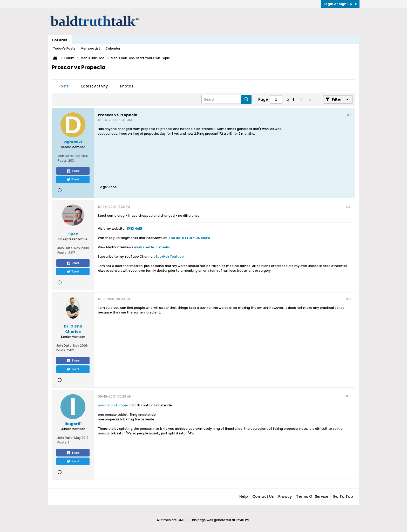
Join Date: (66, 156)
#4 (348, 396)
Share (73, 171)
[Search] (226, 99)
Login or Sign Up (340, 4)
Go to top (343, 496)
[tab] (64, 86)
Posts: (63, 161)
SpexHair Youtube (170, 257)
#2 (348, 207)
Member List (90, 48)
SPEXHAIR (134, 229)
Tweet (73, 180)
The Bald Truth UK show (189, 238)
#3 (348, 299)
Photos (127, 86)
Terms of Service (312, 496)
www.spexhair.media (152, 247)
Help (244, 496)
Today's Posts (64, 48)
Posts (64, 86)
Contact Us (263, 496)
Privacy (285, 496)
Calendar (113, 48)
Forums (60, 40)
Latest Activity (94, 86)
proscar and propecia (115, 405)
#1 (349, 115)
